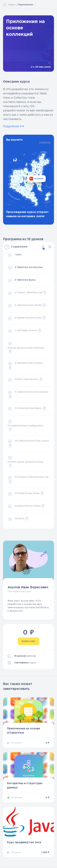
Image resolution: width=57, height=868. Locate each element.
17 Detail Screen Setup (26, 494)
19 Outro (18, 519)
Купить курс (28, 641)
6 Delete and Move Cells (27, 318)
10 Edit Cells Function (25, 380)
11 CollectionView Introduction (28, 394)
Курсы (12, 5)
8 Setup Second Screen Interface (26, 347)
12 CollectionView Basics (27, 409)
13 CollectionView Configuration (26, 425)
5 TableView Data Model (27, 306)
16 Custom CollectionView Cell (28, 480)
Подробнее (14, 126)
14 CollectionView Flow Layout (28, 443)
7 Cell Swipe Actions (25, 331)
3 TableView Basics (22, 281)
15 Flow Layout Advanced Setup (25, 461)
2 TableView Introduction (25, 268)
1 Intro (15, 255)
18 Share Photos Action (26, 507)
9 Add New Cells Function (25, 366)
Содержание (28, 247)
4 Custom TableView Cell (27, 293)
